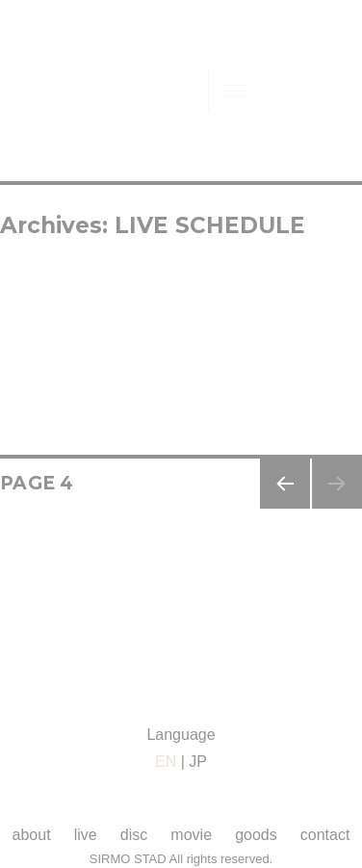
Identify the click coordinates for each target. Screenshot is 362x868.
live (86, 835)
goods (256, 835)
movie (191, 835)
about (32, 835)
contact (325, 835)
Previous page (285, 508)
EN (166, 762)
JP (198, 762)
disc (134, 835)
